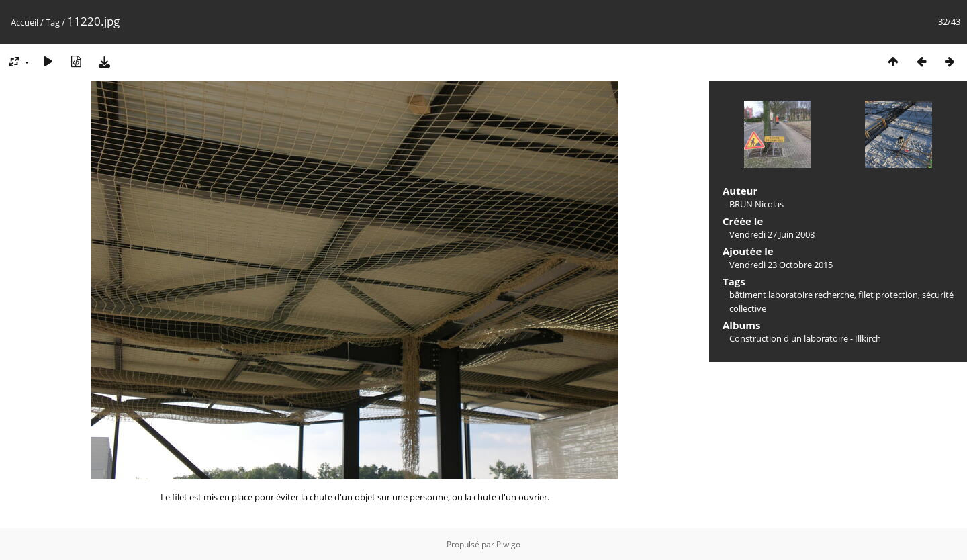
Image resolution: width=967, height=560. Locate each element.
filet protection (888, 295)
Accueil (25, 22)
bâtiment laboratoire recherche (792, 295)
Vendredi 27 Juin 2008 (772, 234)
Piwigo (508, 544)
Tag (53, 22)
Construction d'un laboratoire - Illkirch (805, 338)
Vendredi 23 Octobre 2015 (781, 265)
